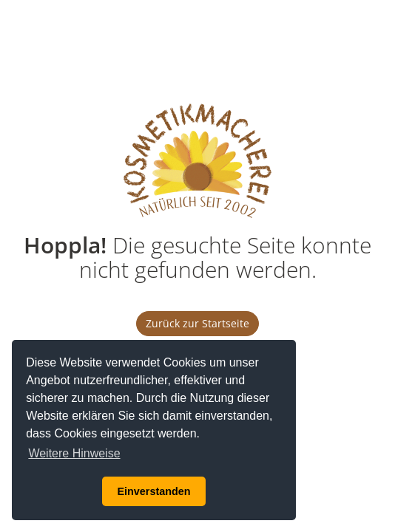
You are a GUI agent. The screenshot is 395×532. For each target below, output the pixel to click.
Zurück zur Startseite (197, 323)
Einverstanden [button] (153, 491)
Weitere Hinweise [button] (74, 453)
